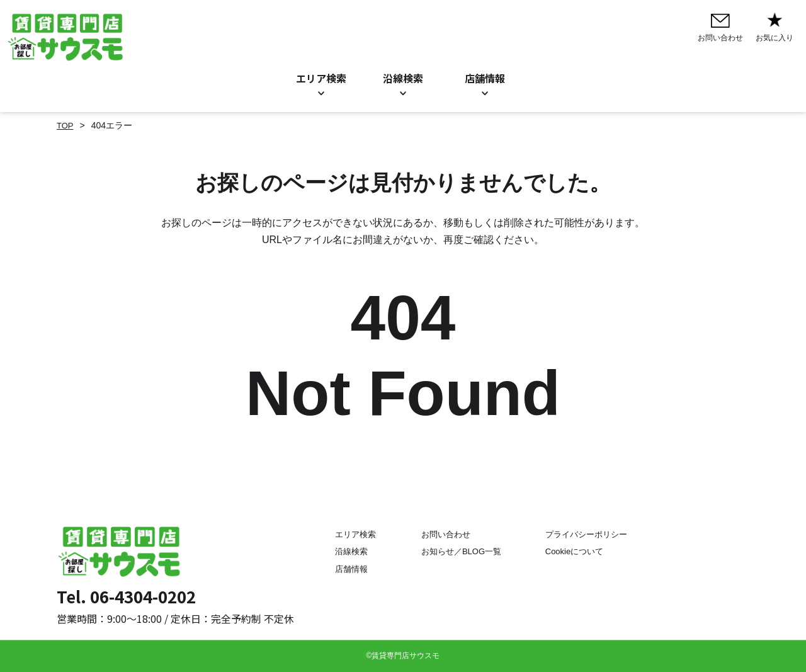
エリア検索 (321, 78)
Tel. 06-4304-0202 (126, 596)
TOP (66, 125)
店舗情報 (338, 569)
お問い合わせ (440, 535)
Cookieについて (579, 552)
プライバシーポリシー (591, 535)
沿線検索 (403, 78)
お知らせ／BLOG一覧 (457, 552)
